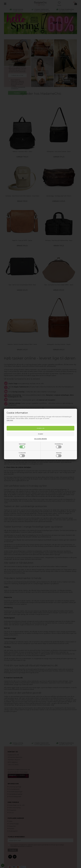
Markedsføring (59, 446)
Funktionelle (22, 455)
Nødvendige (22, 446)
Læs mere (10, 420)
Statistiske (59, 455)
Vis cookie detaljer (41, 439)
